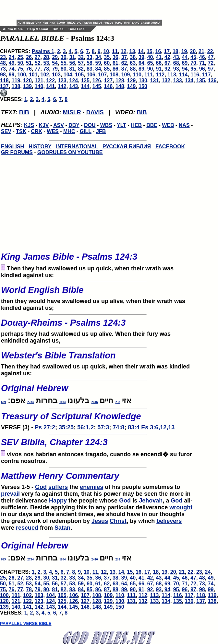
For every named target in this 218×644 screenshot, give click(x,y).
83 (90, 69)
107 (103, 75)
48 (3, 63)
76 (29, 69)
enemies (91, 487)
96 (202, 69)
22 (210, 51)
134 (189, 80)
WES (53, 131)
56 (72, 63)
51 (29, 63)
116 (195, 75)
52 (38, 63)
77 (38, 69)
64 (141, 63)
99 (12, 75)
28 (46, 57)
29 (55, 57)
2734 (30, 402)
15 (150, 51)
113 (172, 75)
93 (176, 69)
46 (202, 57)
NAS (184, 125)
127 (108, 80)
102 (45, 75)
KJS (29, 125)
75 (20, 69)
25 (20, 57)
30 (64, 57)
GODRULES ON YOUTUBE (70, 152)
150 (143, 86)
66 (159, 63)
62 (124, 63)
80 (64, 69)
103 (56, 75)
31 (72, 57)
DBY (74, 125)
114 (183, 75)
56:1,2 (85, 427)
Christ (118, 521)
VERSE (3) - (98, 419)
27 (38, 57)
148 (120, 86)
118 (4, 80)
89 (141, 69)
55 (64, 63)
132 (166, 80)
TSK (21, 131)
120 (27, 80)
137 (4, 86)
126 (97, 80)
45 (193, 57)
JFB (101, 131)
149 (132, 86)
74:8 (118, 427)
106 (91, 75)
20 (193, 51)
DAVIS (95, 112)
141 (50, 86)
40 (150, 57)
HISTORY (40, 147)
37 (124, 57)
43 (176, 57)
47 (211, 57)
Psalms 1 (43, 51)
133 (178, 80)
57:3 (103, 427)
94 (185, 69)
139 (27, 86)
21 (201, 51)
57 (81, 63)
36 (115, 57)
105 (79, 75)
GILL (86, 131)
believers (169, 521)
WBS (106, 125)
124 (74, 80)
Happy (58, 501)
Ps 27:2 (45, 427)
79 (55, 69)
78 (46, 69)
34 (98, 57)
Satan (62, 528)
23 (3, 57)
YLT (121, 125)
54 (55, 63)
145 (97, 86)
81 (72, 69)
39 (141, 57)
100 (22, 75)
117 (206, 75)
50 (20, 63)
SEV (6, 131)
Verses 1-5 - (98, 479)
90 (150, 69)
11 (115, 51)
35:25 (66, 427)
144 (85, 86)
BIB (24, 112)
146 (108, 86)
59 (98, 63)
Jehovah (151, 501)
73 (3, 69)
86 (115, 69)
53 (46, 63)
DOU (90, 125)
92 (167, 69)
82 (81, 69)
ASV (59, 125)
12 (124, 51)
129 (132, 80)
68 (176, 63)
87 (124, 69)
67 (167, 63)
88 (133, 69)
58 (90, 63)
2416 (94, 402)
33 (90, 57)
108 (114, 75)
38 (133, 57)
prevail (10, 494)
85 (107, 69)
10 (106, 51)
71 (202, 63)
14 (141, 51)
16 (158, 51)
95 (193, 69)
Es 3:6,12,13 (158, 427)
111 (149, 75)
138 (16, 86)
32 (81, 57)
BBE (152, 125)
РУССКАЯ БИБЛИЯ (127, 147)
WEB (168, 125)
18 (176, 51)
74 (12, 69)
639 (3, 402)
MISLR (72, 112)
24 (12, 57)
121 (39, 80)
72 (211, 63)
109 (126, 75)
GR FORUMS (17, 152)
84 (98, 69)
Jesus (100, 521)
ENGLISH (12, 147)
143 (74, 86)
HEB (136, 125)
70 (193, 63)
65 (150, 63)
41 (159, 57)
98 (3, 75)
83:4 (134, 427)
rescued (27, 528)
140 (39, 86)
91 (159, 69)
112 (160, 75)
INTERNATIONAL (77, 147)
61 (115, 63)
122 (50, 80)
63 (133, 63)
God (41, 487)
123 (62, 80)
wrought (181, 507)
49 (12, 63)
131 (155, 80)
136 (212, 80)
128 (120, 80)
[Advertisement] (92, 10)
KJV (44, 125)
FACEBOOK (170, 147)
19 (184, 51)
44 (185, 57)
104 (68, 75)
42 (167, 57)
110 (137, 75)
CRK (36, 131)
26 (29, 57)
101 (33, 75)
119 (16, 80)
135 (201, 80)
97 (211, 69)
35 (107, 57)
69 (185, 63)
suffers (58, 487)
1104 (62, 402)
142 (62, 86)
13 (132, 51)
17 (167, 51)
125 (85, 80)
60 (107, 63)
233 (118, 402)
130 (143, 80)
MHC (69, 131)
